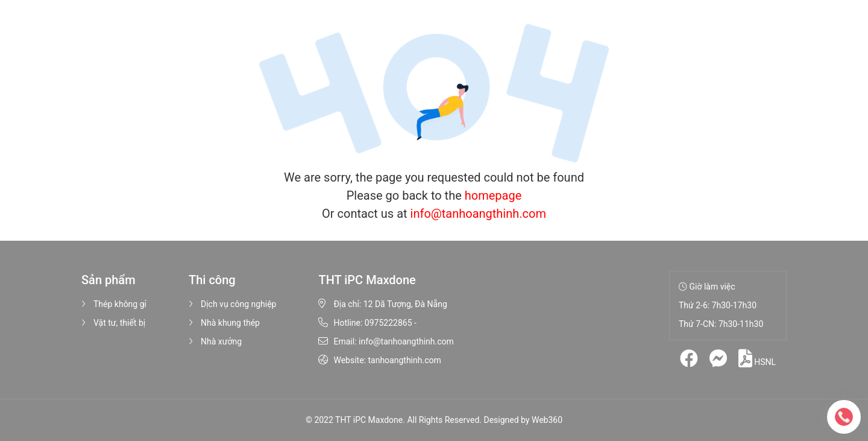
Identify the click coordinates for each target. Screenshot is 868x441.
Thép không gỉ (114, 304)
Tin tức (462, 30)
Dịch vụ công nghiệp (232, 304)
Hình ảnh (414, 30)
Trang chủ (181, 30)
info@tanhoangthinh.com (478, 214)
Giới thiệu (236, 30)
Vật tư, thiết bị (113, 323)
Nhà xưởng (215, 341)
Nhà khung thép (224, 323)
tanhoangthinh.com (404, 360)
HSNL (757, 358)
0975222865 (388, 323)
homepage (493, 195)
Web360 (547, 420)
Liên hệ (507, 30)
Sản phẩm (295, 30)
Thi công (358, 30)
